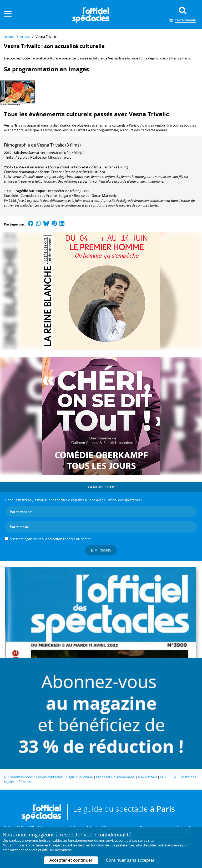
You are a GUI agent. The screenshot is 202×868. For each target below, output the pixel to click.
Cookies (25, 782)
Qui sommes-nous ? (19, 777)
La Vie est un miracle (31, 167)
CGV (163, 777)
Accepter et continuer (71, 860)
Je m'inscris (101, 550)
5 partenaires (38, 845)
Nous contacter (50, 777)
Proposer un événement (115, 777)
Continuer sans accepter (130, 860)
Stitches (20, 153)
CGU (174, 777)
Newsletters (147, 777)
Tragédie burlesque (29, 191)
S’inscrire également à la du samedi (51, 539)
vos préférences (122, 845)
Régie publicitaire (80, 777)
